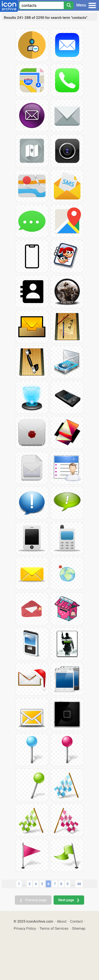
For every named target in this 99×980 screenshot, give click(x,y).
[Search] (69, 5)
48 (79, 884)
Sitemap (79, 928)
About (62, 921)
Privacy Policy (25, 928)
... (24, 884)
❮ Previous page (33, 900)
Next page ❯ (69, 900)
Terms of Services (54, 928)
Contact (77, 921)
